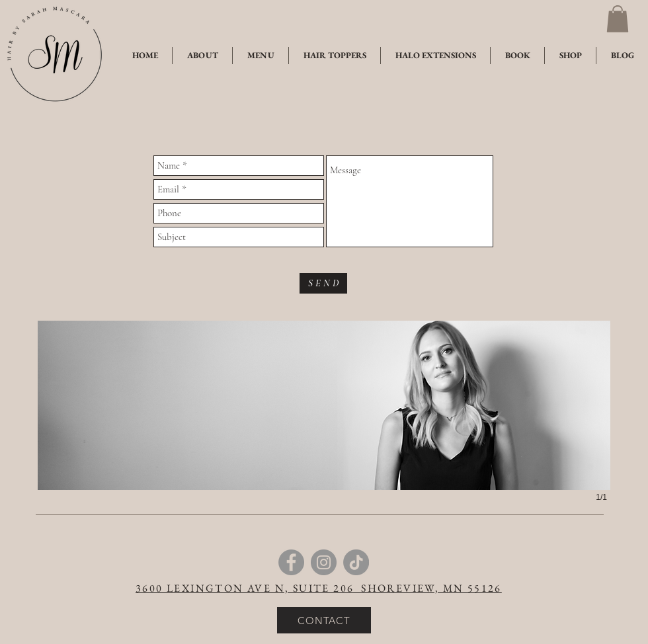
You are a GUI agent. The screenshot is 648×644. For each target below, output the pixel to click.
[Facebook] (291, 562)
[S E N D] (323, 283)
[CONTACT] (324, 620)
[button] (618, 19)
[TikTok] (356, 562)
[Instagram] (324, 562)
